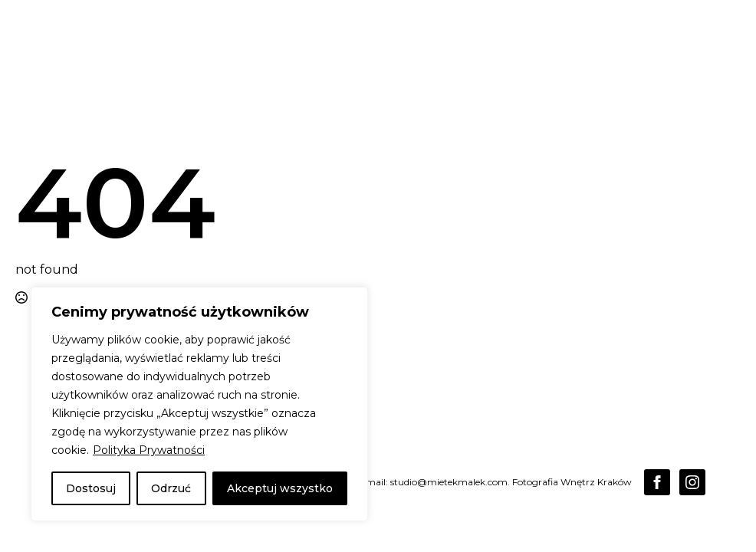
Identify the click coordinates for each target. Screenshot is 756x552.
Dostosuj (91, 488)
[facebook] (657, 482)
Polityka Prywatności (149, 450)
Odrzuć (171, 488)
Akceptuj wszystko (280, 488)
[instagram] (692, 482)
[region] (199, 404)
